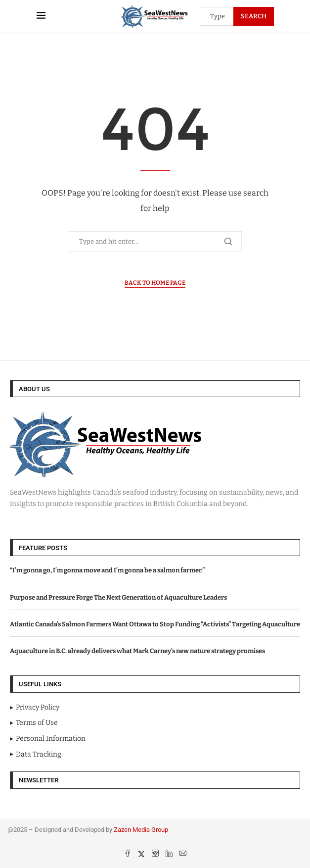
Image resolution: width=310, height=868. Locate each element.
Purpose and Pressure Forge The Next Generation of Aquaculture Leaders (118, 597)
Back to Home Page (155, 283)
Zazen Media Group (141, 830)
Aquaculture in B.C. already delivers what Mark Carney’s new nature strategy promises (137, 651)
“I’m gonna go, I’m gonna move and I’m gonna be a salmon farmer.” (107, 570)
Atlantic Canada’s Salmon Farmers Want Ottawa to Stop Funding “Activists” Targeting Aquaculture (155, 624)
